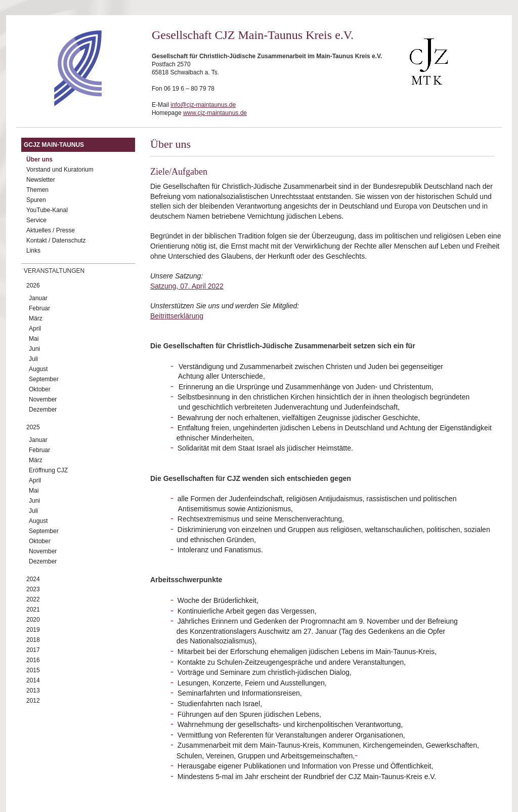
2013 (33, 691)
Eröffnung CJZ (48, 470)
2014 (33, 680)
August (38, 369)
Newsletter (41, 180)
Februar (39, 308)
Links (33, 251)
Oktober (40, 389)
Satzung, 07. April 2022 (187, 286)
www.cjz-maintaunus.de (215, 113)
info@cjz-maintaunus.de (203, 105)
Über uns (39, 159)
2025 (33, 427)
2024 (33, 579)
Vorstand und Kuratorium (60, 170)
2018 (33, 640)
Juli (33, 359)
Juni (34, 349)
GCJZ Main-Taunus (54, 145)
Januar (38, 298)
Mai (34, 339)
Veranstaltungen (54, 271)
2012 (33, 701)
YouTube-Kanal (47, 210)
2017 (33, 650)
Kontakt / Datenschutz (56, 240)
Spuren (36, 200)
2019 (33, 630)
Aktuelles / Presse (51, 230)
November (43, 399)
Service (36, 220)
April (35, 329)
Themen (37, 190)
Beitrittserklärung (177, 316)
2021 (33, 610)
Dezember (43, 410)
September (44, 379)
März (36, 318)
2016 (33, 660)
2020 (33, 620)
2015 (33, 670)
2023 (33, 589)
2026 (33, 286)
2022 (33, 599)
